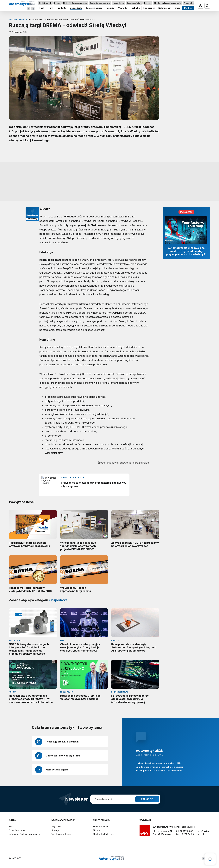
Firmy (51, 8)
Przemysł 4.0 (189, 3)
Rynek (41, 8)
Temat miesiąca (94, 8)
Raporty (110, 8)
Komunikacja (119, 3)
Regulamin (56, 827)
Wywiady (122, 8)
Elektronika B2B (101, 827)
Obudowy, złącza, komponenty (168, 3)
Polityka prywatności (61, 834)
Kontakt (13, 827)
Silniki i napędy (45, 3)
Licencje (55, 830)
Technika (135, 8)
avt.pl (201, 834)
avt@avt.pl (204, 831)
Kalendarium (165, 8)
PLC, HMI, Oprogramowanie (75, 3)
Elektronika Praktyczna (104, 834)
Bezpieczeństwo (134, 3)
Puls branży (149, 8)
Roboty (57, 3)
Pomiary (148, 3)
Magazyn (179, 8)
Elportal (97, 830)
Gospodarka (76, 8)
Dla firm (188, 8)
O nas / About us (17, 830)
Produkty (62, 8)
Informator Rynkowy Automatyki (25, 834)
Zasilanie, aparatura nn (100, 3)
